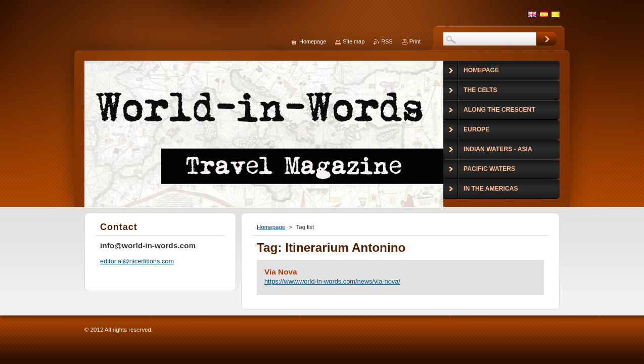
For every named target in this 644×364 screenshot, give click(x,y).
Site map (354, 41)
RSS (387, 41)
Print (415, 41)
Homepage (271, 227)
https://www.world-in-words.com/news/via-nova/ (332, 281)
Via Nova (281, 272)
